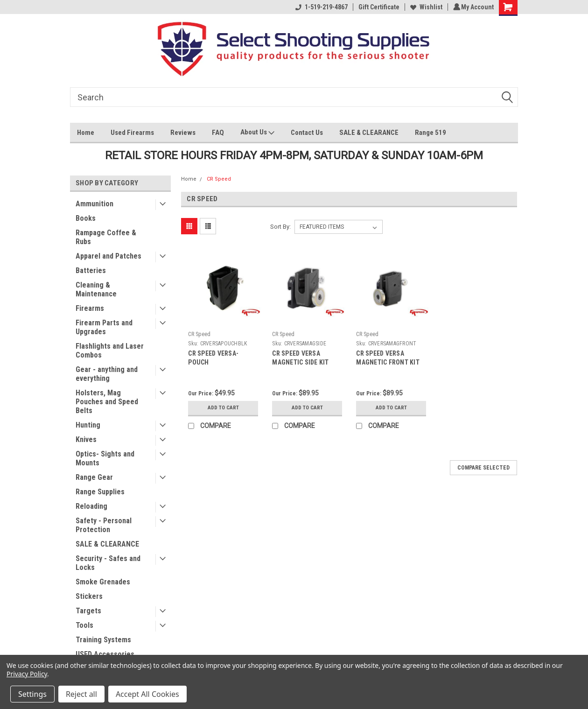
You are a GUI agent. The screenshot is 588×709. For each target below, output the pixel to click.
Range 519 (430, 133)
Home (86, 133)
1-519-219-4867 (320, 7)
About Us (257, 133)
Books (86, 218)
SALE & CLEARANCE (369, 133)
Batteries (91, 270)
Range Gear (94, 477)
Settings (32, 694)
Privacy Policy (27, 674)
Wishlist (425, 7)
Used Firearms (132, 133)
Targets (88, 611)
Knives (86, 439)
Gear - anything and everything (107, 374)
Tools (84, 625)
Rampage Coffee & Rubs (106, 237)
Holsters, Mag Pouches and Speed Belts (107, 402)
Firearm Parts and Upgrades (104, 327)
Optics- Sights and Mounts (105, 458)
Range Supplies (100, 492)
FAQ (218, 133)
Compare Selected (483, 468)
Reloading (91, 506)
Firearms (90, 308)
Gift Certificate (378, 7)
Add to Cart (223, 408)
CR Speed (219, 179)
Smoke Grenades (103, 582)
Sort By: (280, 227)
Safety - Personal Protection (104, 525)
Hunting (88, 425)
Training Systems (103, 640)
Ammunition (94, 204)
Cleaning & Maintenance (96, 289)
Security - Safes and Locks (108, 563)
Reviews (183, 133)
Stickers (89, 596)
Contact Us (307, 133)
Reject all (81, 694)
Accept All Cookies (147, 694)
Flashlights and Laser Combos (110, 351)
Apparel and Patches (108, 256)
